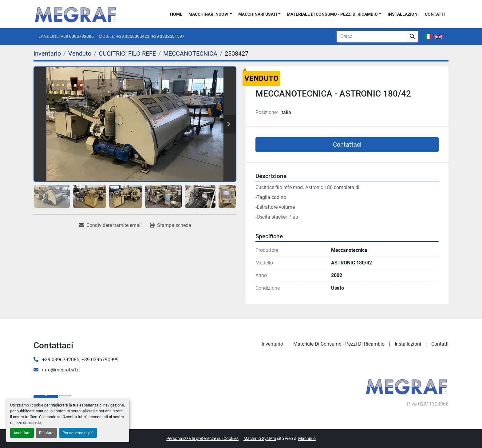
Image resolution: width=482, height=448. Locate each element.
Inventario (272, 344)
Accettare (22, 433)
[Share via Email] (110, 225)
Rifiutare (46, 433)
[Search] (371, 37)
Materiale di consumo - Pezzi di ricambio (332, 14)
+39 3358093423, (133, 36)
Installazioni (403, 14)
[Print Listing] (170, 225)
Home (176, 14)
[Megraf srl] (407, 386)
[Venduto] (80, 54)
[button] (210, 14)
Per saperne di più (78, 433)
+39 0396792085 (77, 36)
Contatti (435, 14)
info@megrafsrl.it (60, 370)
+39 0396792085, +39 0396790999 (80, 360)
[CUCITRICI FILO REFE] (127, 54)
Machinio (307, 438)
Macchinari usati (258, 14)
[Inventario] (47, 54)
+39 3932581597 (168, 36)
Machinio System (260, 438)
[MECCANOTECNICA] (190, 54)
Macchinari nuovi (208, 14)
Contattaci (347, 145)
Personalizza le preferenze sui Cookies (202, 438)
